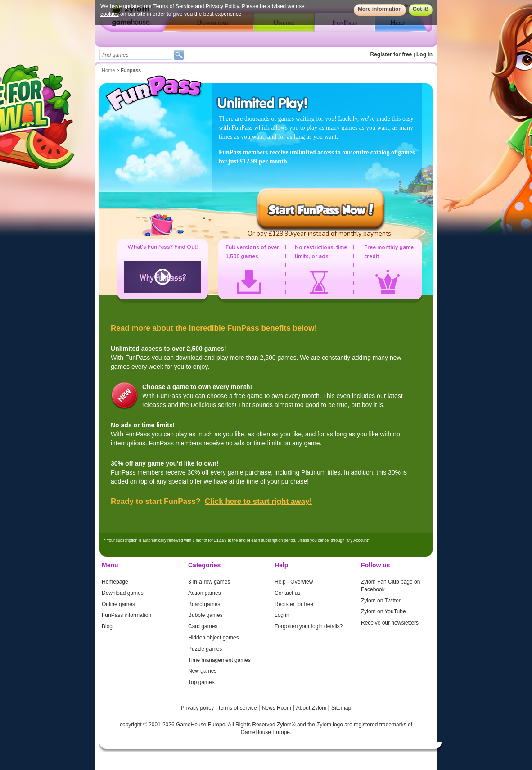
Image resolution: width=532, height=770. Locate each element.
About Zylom (312, 708)
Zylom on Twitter (381, 601)
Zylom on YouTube (383, 611)
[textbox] (136, 55)
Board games (204, 604)
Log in (424, 54)
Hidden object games (214, 638)
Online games (118, 604)
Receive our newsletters (390, 623)
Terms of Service (174, 6)
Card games (203, 626)
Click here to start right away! (258, 501)
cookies (110, 14)
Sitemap (341, 708)
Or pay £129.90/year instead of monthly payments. (320, 233)
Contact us (287, 593)
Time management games (219, 660)
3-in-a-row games (209, 582)
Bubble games (205, 615)
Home (108, 70)
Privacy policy (198, 708)
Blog (107, 626)
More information (380, 9)
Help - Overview (294, 582)
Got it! (421, 9)
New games (202, 671)
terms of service (239, 708)
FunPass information (126, 615)
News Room (277, 708)
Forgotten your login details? (309, 626)
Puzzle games (205, 649)
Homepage (115, 582)
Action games (205, 593)
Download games (123, 593)
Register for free (391, 54)
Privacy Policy (222, 6)
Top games (201, 682)
